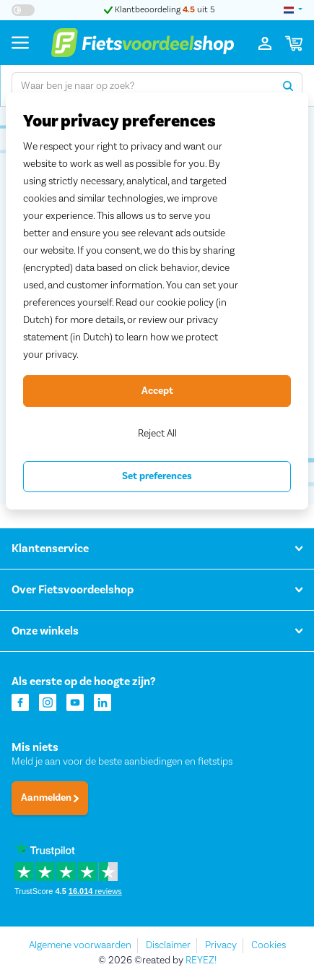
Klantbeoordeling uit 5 (160, 10)
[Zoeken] (288, 86)
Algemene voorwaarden (80, 945)
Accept (157, 391)
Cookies (269, 945)
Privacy (221, 945)
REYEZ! (201, 960)
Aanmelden (50, 798)
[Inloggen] (265, 43)
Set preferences (157, 476)
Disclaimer (168, 945)
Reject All (157, 434)
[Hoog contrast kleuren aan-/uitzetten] (23, 10)
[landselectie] (293, 10)
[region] (157, 301)
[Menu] (20, 42)
